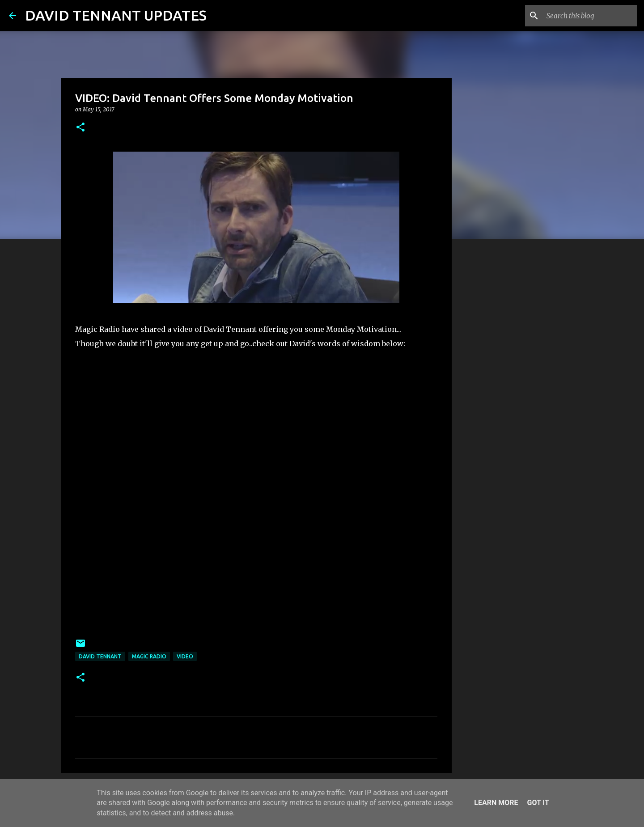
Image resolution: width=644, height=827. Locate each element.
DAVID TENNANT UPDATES (116, 15)
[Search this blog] (590, 16)
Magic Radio (149, 656)
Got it (538, 803)
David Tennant (100, 656)
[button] (80, 128)
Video (185, 656)
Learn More (496, 803)
